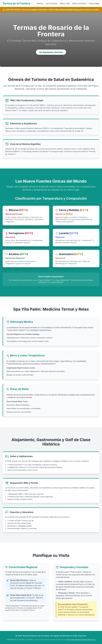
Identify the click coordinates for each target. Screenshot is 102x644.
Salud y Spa (65, 3)
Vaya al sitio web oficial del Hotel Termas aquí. (81, 640)
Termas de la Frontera (16, 3)
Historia (40, 3)
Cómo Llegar (94, 3)
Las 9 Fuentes (51, 3)
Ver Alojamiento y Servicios (51, 52)
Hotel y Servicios (79, 3)
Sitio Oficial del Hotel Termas (67, 10)
